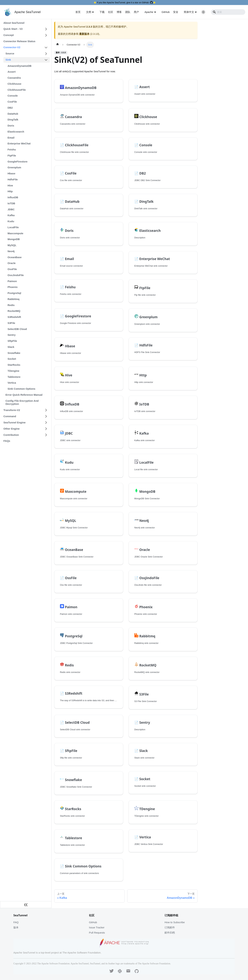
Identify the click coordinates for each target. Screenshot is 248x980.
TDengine (13, 371)
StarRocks (14, 365)
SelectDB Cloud (17, 329)
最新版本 (84, 34)
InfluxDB (13, 197)
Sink (8, 60)
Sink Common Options (21, 389)
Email (11, 138)
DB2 (10, 108)
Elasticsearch (16, 132)
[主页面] (58, 45)
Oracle (12, 263)
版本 (16, 927)
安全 (176, 12)
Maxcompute (15, 233)
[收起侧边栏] (26, 905)
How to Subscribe (175, 922)
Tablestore (14, 377)
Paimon (12, 281)
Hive (10, 185)
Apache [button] (149, 12)
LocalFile (13, 227)
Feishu (12, 149)
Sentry (12, 335)
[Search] (228, 12)
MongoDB (14, 239)
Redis (11, 305)
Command (10, 416)
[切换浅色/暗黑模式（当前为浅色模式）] (203, 12)
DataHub (13, 114)
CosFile (12, 102)
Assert (12, 72)
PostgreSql (14, 293)
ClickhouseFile (17, 90)
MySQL (12, 245)
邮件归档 (170, 933)
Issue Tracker (97, 927)
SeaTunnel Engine (15, 422)
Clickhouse (14, 84)
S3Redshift (14, 317)
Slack (11, 347)
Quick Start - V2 (13, 29)
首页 (78, 12)
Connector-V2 (12, 47)
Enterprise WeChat (19, 143)
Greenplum (14, 167)
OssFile (12, 269)
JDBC (11, 209)
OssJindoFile (16, 275)
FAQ (16, 922)
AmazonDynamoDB (19, 66)
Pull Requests (97, 933)
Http (10, 191)
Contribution (11, 435)
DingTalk (13, 120)
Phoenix (13, 287)
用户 (136, 12)
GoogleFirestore (18, 162)
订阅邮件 (170, 927)
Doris (11, 126)
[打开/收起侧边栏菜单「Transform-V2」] (46, 410)
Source (10, 53)
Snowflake (14, 353)
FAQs (7, 441)
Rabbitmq (13, 299)
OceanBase (15, 257)
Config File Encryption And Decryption (22, 402)
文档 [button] (89, 12)
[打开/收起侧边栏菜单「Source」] (46, 54)
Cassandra (14, 78)
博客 (119, 12)
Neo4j (11, 251)
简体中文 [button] (189, 12)
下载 (102, 12)
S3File (11, 323)
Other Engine (12, 429)
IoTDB (11, 203)
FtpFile (12, 156)
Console (13, 96)
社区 (111, 12)
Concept (9, 35)
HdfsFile (13, 179)
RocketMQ (14, 311)
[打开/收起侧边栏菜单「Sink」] (46, 60)
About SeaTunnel (14, 23)
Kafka (11, 215)
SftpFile (12, 341)
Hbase (11, 173)
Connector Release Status (19, 41)
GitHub (166, 12)
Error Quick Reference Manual (24, 395)
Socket (12, 359)
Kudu (11, 221)
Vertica (12, 383)
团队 (128, 12)
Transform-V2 (12, 410)
